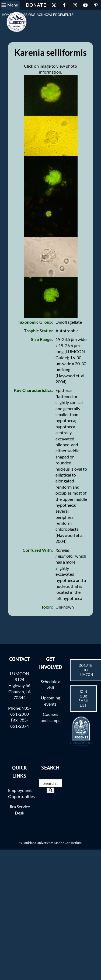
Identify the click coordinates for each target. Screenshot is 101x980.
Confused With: (38, 550)
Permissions (24, 15)
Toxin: (47, 607)
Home (7, 15)
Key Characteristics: (33, 390)
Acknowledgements (55, 15)
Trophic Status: (38, 331)
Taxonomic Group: (35, 322)
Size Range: (42, 339)
